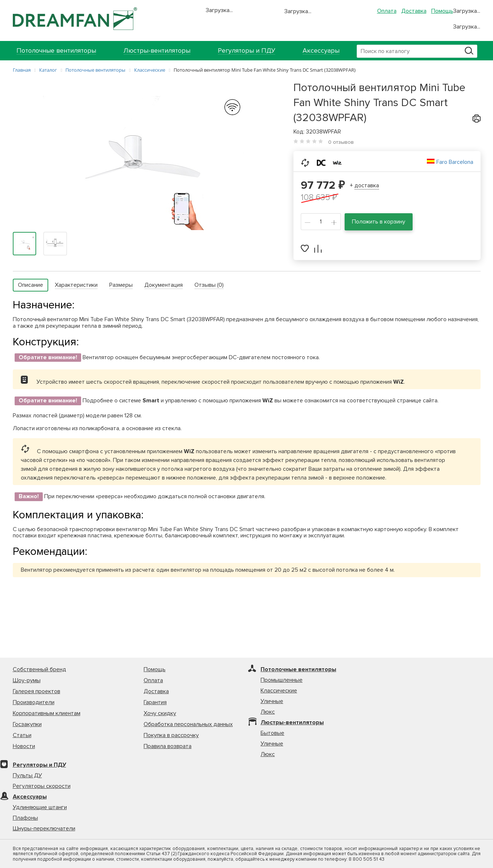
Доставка (414, 11)
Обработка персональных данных (188, 724)
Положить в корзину (379, 222)
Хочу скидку (160, 713)
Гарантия (155, 702)
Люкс (268, 712)
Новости (24, 746)
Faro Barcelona (455, 162)
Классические (279, 691)
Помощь (442, 11)
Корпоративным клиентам (47, 713)
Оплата (387, 11)
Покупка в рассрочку (171, 735)
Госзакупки (27, 724)
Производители (34, 702)
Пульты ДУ (27, 775)
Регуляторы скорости (42, 786)
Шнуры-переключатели (44, 828)
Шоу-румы (27, 680)
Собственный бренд (39, 669)
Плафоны (25, 818)
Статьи (22, 735)
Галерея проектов (37, 691)
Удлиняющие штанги (40, 807)
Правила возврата (168, 746)
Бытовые (272, 733)
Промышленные (282, 680)
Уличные (272, 701)
